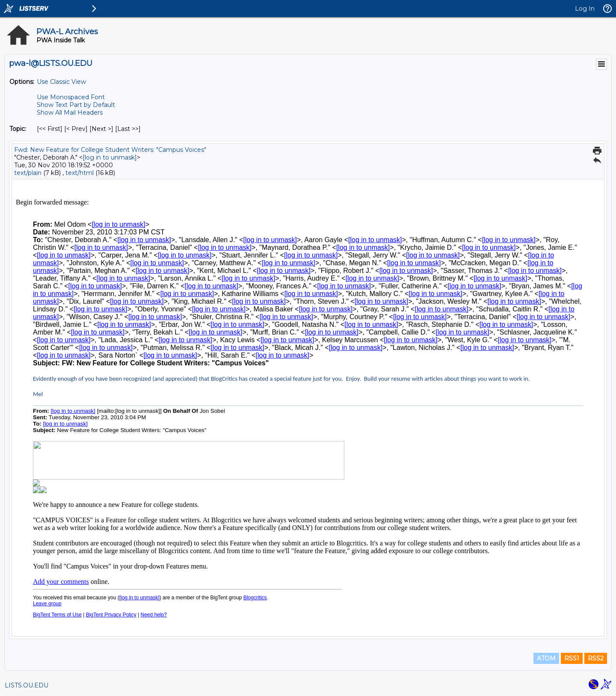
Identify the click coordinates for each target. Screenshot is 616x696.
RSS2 (596, 658)
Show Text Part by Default (76, 105)
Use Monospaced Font (71, 97)
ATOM (546, 658)
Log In (585, 9)
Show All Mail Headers (70, 113)
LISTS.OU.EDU (27, 685)
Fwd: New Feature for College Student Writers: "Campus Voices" (110, 150)
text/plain (28, 173)
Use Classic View (61, 82)
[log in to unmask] (110, 157)
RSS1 (572, 658)
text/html (80, 173)
